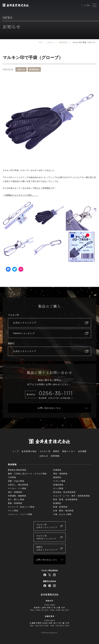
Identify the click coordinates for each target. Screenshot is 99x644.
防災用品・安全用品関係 (64, 492)
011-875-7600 (42, 626)
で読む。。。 (32, 195)
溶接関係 (57, 470)
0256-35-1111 (56, 393)
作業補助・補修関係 (17, 496)
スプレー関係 (59, 481)
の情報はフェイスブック (16, 195)
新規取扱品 (34, 69)
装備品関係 (58, 485)
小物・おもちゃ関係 (62, 514)
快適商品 (57, 503)
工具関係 (12, 477)
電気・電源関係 (60, 474)
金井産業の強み (29, 451)
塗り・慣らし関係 (16, 499)
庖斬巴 (56, 451)
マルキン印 (45, 451)
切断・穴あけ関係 (16, 481)
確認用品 (57, 477)
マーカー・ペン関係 (17, 488)
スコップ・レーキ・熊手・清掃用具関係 (71, 496)
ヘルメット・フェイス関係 (20, 514)
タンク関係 (58, 488)
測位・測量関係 (15, 492)
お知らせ (21, 69)
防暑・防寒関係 (60, 507)
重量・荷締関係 (15, 503)
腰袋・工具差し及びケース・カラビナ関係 (27, 474)
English (88, 5)
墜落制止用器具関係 (17, 470)
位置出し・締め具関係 (18, 485)
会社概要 (82, 451)
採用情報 (55, 456)
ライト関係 (13, 511)
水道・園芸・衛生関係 (63, 511)
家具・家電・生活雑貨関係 (65, 499)
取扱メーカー (69, 451)
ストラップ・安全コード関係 (21, 507)
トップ (16, 451)
